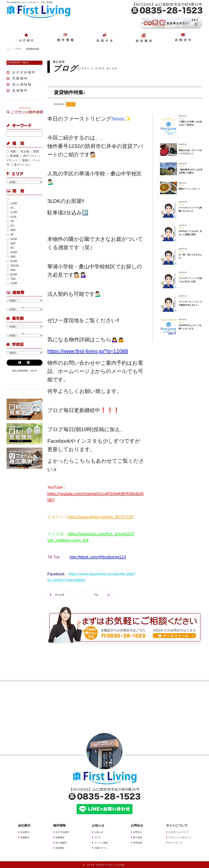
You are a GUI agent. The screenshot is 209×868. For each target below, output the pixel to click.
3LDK (12, 252)
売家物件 (20, 78)
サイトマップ (175, 843)
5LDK (12, 274)
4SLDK (13, 266)
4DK (11, 257)
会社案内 (25, 832)
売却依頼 (137, 843)
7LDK (12, 283)
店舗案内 (25, 837)
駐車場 (13, 156)
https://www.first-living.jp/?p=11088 (88, 351)
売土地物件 (61, 843)
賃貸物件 (20, 90)
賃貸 (34, 151)
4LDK (12, 261)
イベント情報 (101, 843)
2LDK (12, 239)
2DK (11, 230)
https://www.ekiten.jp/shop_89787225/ (101, 517)
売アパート (28, 156)
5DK (11, 270)
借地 (23, 160)
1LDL (12, 217)
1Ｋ (11, 226)
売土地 (23, 151)
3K (10, 248)
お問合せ (137, 832)
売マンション (20, 165)
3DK (11, 243)
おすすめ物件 (24, 72)
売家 (11, 151)
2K (10, 234)
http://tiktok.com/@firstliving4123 (98, 557)
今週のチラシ (101, 848)
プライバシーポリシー (180, 837)
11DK (12, 203)
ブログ (97, 837)
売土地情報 (22, 84)
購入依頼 (137, 837)
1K (10, 208)
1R (10, 221)
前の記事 (60, 595)
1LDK (12, 212)
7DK (11, 279)
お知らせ (99, 832)
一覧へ (96, 595)
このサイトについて (178, 832)
